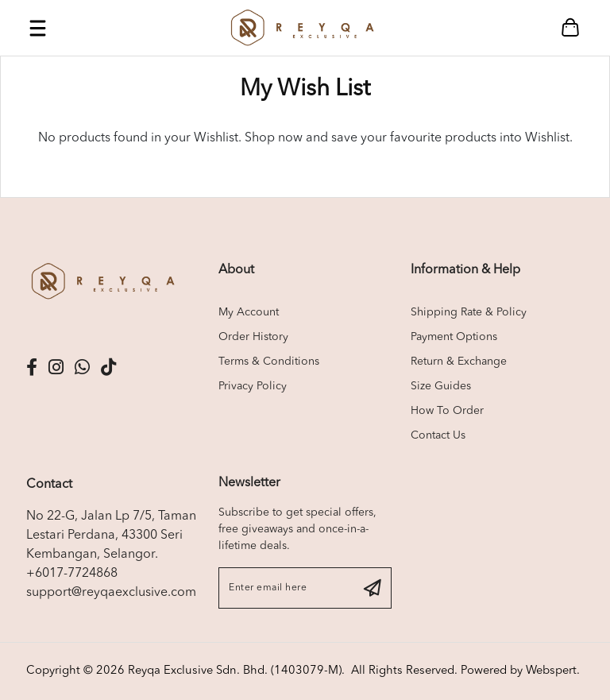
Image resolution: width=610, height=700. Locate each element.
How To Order (447, 411)
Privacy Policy (253, 386)
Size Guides (441, 386)
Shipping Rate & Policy (469, 312)
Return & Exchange (459, 362)
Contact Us (438, 435)
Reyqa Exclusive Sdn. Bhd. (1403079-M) (235, 671)
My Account (249, 312)
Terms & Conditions (269, 362)
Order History (253, 337)
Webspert (551, 671)
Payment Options (454, 337)
